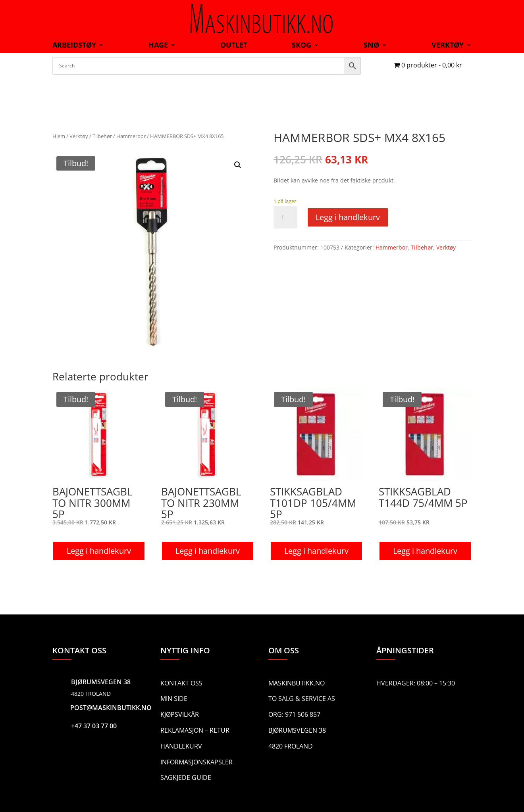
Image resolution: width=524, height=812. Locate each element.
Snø (371, 46)
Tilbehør (102, 136)
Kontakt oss (181, 683)
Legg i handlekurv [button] (99, 551)
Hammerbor (131, 136)
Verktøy (448, 46)
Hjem (59, 136)
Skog (301, 46)
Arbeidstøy (74, 46)
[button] (238, 165)
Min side (174, 699)
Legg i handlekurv (348, 217)
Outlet (234, 46)
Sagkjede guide (186, 777)
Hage (158, 46)
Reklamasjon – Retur (195, 730)
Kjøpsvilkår (180, 714)
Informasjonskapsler (196, 762)
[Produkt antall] (285, 217)
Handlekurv (181, 746)
